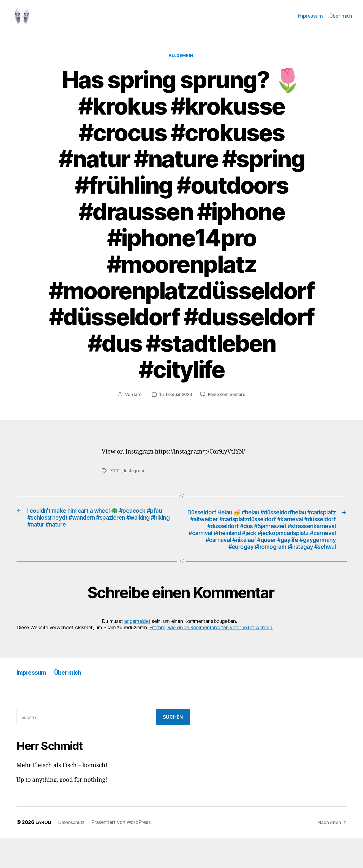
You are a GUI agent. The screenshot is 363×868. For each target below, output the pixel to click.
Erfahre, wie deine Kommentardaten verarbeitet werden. (211, 658)
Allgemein (182, 65)
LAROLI (44, 852)
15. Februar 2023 (175, 404)
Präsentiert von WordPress (124, 852)
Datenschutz (73, 852)
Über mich (341, 20)
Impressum (310, 20)
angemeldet (137, 651)
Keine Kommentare (227, 404)
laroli (137, 404)
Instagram (134, 480)
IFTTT (116, 480)
